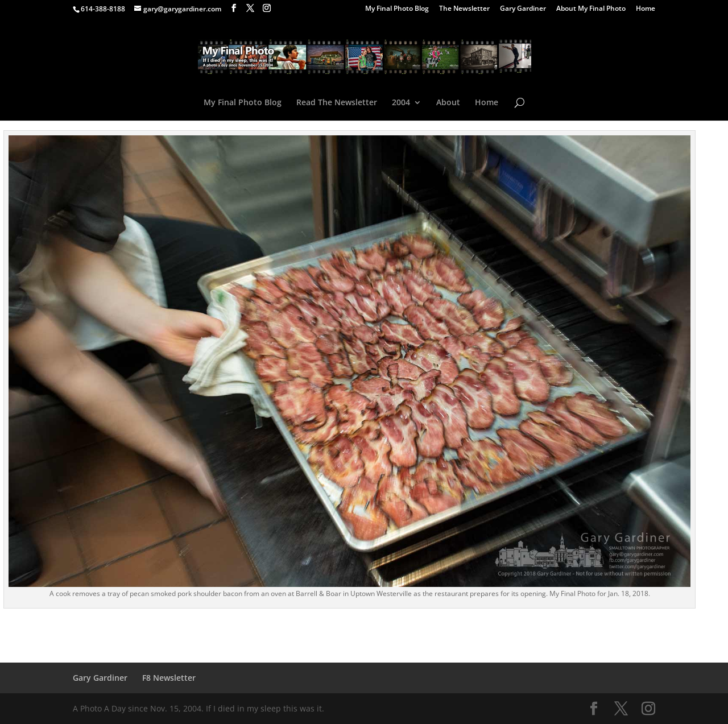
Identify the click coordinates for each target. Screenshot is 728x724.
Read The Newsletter (337, 103)
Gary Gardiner (523, 9)
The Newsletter (464, 9)
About (448, 103)
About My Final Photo (591, 9)
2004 (401, 103)
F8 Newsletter (169, 678)
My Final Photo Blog (397, 9)
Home (646, 9)
